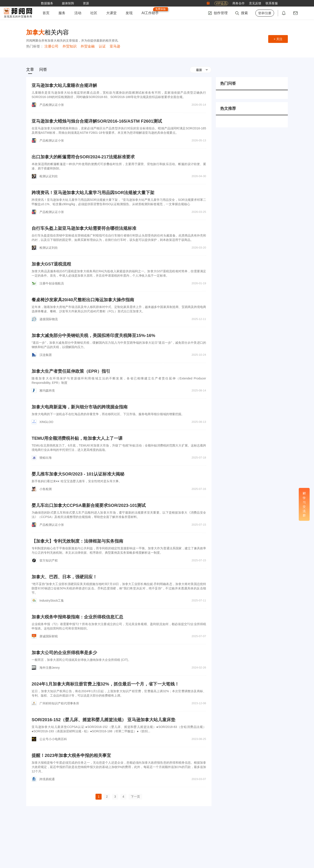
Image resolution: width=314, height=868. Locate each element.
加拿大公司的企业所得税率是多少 (64, 653)
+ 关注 (278, 39)
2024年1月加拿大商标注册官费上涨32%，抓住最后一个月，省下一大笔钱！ (105, 684)
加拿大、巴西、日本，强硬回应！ (64, 577)
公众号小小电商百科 (53, 739)
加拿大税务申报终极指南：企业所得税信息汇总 (77, 617)
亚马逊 (115, 46)
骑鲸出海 (46, 458)
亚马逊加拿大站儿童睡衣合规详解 (64, 85)
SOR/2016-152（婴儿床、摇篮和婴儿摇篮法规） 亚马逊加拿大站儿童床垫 (103, 720)
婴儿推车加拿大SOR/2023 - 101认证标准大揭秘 (78, 474)
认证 (102, 46)
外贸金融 (88, 46)
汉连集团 (46, 355)
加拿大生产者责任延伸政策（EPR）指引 (71, 371)
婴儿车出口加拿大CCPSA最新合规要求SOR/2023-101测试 (89, 505)
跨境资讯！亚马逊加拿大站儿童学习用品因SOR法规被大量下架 (93, 193)
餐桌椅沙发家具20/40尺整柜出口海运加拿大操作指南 (83, 300)
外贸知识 (70, 46)
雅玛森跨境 (47, 391)
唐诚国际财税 (49, 636)
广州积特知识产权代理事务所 (59, 703)
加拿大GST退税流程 (51, 264)
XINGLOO (46, 422)
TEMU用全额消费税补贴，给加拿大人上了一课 (77, 438)
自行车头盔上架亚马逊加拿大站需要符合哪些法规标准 (84, 228)
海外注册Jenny (50, 668)
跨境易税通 (47, 779)
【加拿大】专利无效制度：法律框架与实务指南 (77, 541)
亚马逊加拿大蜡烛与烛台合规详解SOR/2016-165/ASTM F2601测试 (97, 121)
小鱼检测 (46, 489)
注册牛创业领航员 (52, 283)
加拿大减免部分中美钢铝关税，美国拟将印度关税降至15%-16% (93, 335)
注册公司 (51, 46)
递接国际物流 (49, 319)
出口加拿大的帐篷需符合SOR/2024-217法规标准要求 (83, 157)
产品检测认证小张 (52, 105)
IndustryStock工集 (52, 601)
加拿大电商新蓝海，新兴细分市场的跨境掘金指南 (80, 407)
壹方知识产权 (49, 560)
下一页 (135, 797)
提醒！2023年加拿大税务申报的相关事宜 (71, 755)
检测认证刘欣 (49, 176)
